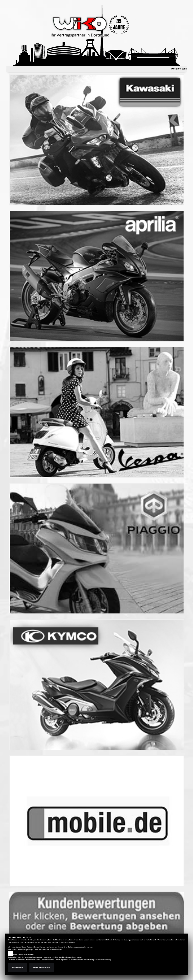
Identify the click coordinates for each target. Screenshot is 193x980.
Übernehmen (17, 968)
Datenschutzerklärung (67, 942)
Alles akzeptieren (42, 968)
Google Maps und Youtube (23, 954)
